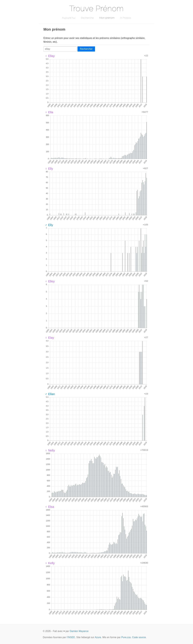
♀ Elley (50, 281)
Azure (98, 637)
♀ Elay (49, 338)
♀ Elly (49, 169)
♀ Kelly (50, 563)
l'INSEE (71, 637)
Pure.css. (126, 637)
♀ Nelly (50, 450)
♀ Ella (49, 112)
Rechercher (86, 49)
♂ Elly (49, 225)
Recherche (87, 18)
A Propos (126, 18)
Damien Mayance (79, 631)
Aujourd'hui (69, 18)
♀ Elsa (49, 507)
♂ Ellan (50, 394)
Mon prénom (107, 18)
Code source (139, 637)
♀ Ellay (50, 56)
